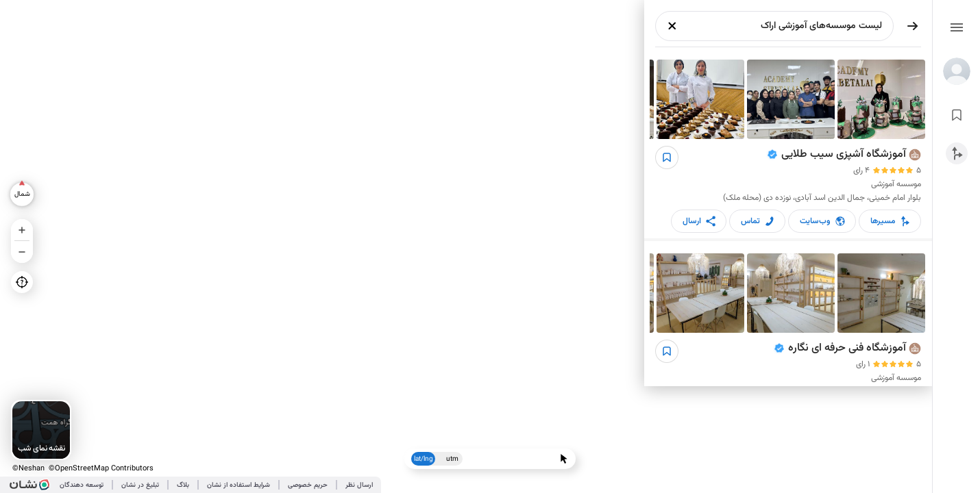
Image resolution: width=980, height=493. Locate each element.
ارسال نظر (359, 485)
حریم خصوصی (308, 485)
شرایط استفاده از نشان (238, 485)
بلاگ (183, 485)
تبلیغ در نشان (140, 485)
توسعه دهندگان (82, 485)
